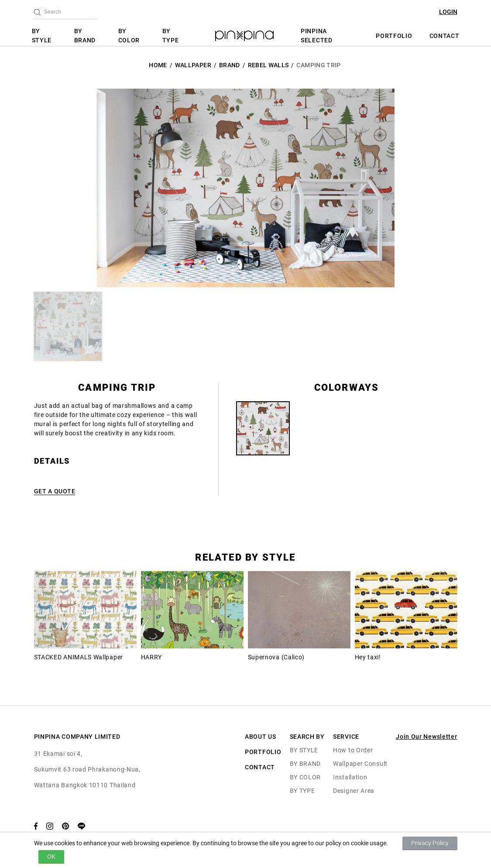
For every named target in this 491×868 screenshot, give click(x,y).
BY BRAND (85, 36)
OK (51, 857)
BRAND (230, 65)
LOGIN (448, 12)
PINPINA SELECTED (317, 36)
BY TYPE (171, 36)
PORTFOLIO (394, 36)
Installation (350, 777)
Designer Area (354, 791)
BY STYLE (42, 36)
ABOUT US (261, 737)
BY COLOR (129, 36)
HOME (158, 65)
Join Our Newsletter (426, 737)
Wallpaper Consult (360, 764)
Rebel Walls (268, 65)
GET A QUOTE (55, 491)
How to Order (353, 750)
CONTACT (445, 36)
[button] (68, 326)
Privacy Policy (430, 843)
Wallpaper (193, 65)
